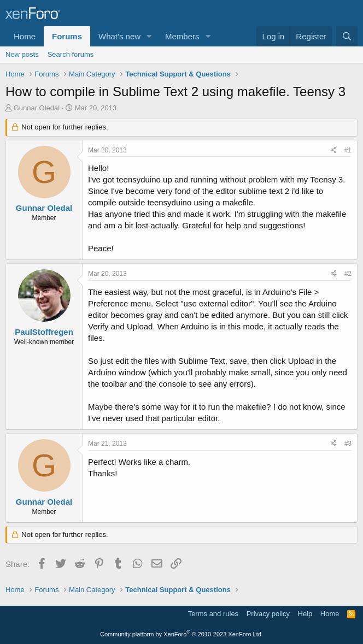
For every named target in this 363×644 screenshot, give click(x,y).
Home (25, 36)
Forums (67, 36)
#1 (348, 150)
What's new (119, 36)
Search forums (71, 54)
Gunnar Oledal (37, 108)
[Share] (334, 150)
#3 (348, 444)
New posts (22, 54)
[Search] (347, 36)
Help (305, 614)
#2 (348, 274)
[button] (149, 36)
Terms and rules (213, 614)
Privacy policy (268, 614)
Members (182, 36)
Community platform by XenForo (181, 634)
